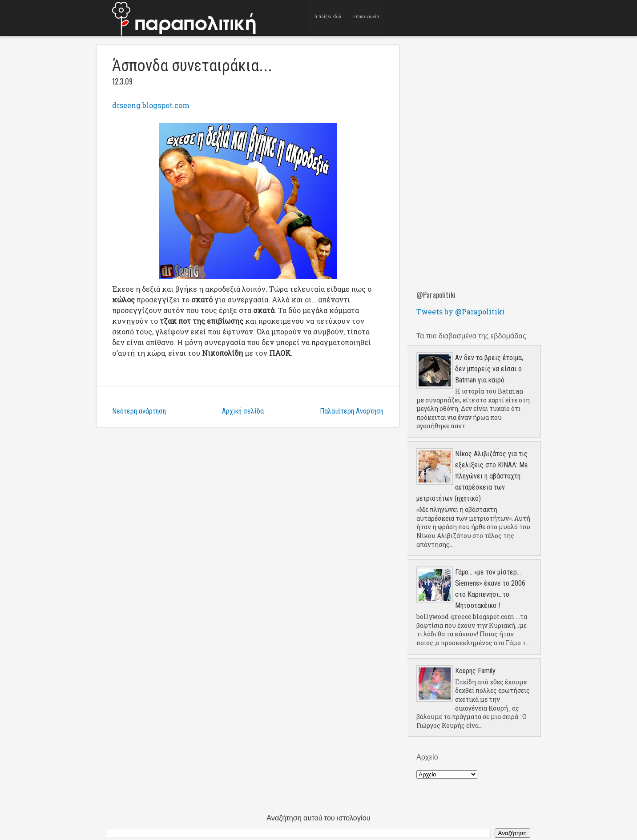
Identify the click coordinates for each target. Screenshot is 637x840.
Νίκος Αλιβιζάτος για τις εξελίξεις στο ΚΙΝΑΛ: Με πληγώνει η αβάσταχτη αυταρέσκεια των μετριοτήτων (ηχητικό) (472, 476)
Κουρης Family (475, 671)
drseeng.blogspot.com (151, 105)
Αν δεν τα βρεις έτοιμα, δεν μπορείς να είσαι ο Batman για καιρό (489, 369)
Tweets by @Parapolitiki (461, 311)
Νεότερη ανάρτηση (139, 411)
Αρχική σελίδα (243, 411)
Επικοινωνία (366, 18)
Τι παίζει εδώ (328, 18)
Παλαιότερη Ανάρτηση (352, 411)
